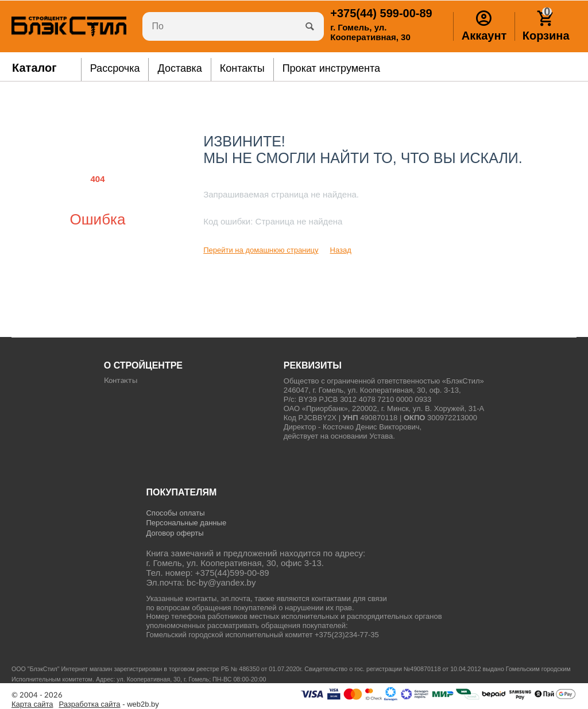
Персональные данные (186, 523)
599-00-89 (381, 13)
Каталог (34, 68)
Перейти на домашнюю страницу (261, 250)
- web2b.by (109, 704)
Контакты (121, 381)
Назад (341, 250)
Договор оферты (175, 533)
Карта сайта (32, 704)
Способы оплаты (175, 513)
